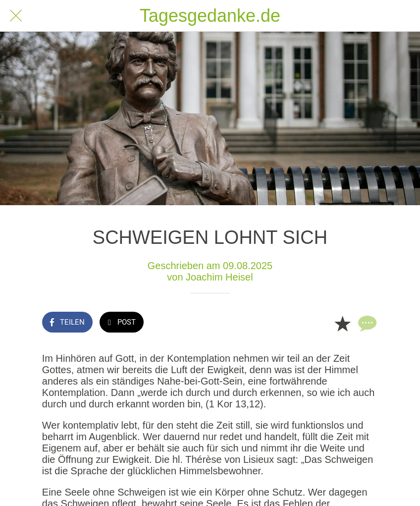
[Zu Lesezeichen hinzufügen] (342, 323)
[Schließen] (16, 16)
